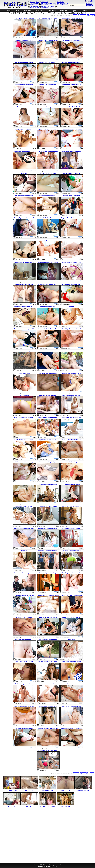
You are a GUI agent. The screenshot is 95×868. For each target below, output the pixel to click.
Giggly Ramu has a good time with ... (24, 151)
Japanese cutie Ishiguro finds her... (72, 617)
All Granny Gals (46, 8)
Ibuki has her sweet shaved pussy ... (72, 18)
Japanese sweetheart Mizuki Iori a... (72, 373)
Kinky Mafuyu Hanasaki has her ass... (24, 706)
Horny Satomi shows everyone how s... (24, 529)
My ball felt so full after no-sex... (24, 617)
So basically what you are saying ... (72, 529)
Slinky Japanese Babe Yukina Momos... (72, 728)
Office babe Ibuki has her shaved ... (48, 218)
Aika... (72, 351)
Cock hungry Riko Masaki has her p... (24, 307)
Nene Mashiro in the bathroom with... (72, 662)
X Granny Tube (35, 2)
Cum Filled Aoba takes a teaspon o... (72, 595)
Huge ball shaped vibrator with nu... (72, 63)
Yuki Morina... (24, 173)
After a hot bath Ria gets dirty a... (48, 462)
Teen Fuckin (61, 2)
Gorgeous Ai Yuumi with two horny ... (48, 40)
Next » (92, 15)
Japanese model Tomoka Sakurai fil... (48, 129)
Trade (56, 866)
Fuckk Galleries (35, 8)
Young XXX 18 (34, 3)
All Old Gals (45, 2)
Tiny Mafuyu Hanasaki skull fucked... (72, 329)
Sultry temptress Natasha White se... (72, 440)
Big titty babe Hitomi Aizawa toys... (72, 40)
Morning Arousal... (72, 684)
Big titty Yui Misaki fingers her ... (24, 728)
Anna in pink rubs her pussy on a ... (72, 262)
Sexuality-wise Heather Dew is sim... (72, 240)
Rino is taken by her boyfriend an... (24, 196)
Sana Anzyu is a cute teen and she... (72, 573)
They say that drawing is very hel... (24, 18)
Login (86, 3)
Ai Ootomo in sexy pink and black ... (48, 284)
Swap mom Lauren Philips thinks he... (48, 551)
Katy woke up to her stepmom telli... (48, 262)
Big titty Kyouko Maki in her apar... (48, 395)
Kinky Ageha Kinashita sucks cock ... (24, 418)
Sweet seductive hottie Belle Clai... (48, 484)
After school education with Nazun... (72, 129)
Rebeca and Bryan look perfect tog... (24, 262)
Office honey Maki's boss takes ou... (24, 240)
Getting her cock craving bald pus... (72, 506)
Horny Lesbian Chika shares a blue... (48, 329)
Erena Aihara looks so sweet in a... (48, 307)
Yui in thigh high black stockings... (48, 573)
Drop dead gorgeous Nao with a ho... (48, 240)
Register (90, 3)
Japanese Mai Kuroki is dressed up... (48, 728)
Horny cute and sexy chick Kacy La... (48, 684)
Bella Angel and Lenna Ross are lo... (24, 63)
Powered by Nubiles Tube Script (46, 866)
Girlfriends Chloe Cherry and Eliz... (72, 196)
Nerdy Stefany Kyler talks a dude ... (72, 151)
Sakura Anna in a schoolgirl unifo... (24, 85)
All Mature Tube (35, 5)
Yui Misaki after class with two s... (48, 63)
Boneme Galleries (62, 5)
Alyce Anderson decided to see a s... (24, 640)
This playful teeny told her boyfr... (48, 373)
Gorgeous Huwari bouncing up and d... (24, 329)
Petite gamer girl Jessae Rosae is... (24, 595)
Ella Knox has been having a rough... (48, 662)
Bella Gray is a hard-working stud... (72, 706)
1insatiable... (72, 307)
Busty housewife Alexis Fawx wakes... (72, 395)
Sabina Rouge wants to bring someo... (48, 751)
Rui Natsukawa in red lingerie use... (72, 284)
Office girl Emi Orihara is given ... (48, 173)
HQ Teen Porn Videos (48, 6)
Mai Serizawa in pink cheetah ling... (24, 462)
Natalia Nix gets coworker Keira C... (48, 617)
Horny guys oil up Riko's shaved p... (72, 107)
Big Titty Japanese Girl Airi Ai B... (48, 440)
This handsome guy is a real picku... (24, 684)
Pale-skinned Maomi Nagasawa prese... (48, 595)
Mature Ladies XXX (63, 3)
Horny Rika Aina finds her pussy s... (72, 462)
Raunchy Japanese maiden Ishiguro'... (24, 218)
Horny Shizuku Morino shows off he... (72, 85)
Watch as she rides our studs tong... (72, 418)
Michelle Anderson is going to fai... (48, 706)
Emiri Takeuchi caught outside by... (48, 640)
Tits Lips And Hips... (24, 395)
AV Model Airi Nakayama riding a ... (48, 196)
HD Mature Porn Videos (48, 3)
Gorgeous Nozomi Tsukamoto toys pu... (72, 218)
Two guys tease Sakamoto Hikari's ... (24, 284)
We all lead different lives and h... (24, 40)
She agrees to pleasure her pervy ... (24, 506)
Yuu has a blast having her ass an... (48, 107)
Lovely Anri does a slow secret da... (24, 107)
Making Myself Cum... (24, 373)
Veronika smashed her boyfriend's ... (24, 573)
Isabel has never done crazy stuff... (24, 351)
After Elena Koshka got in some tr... (72, 551)
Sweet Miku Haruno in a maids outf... (24, 440)
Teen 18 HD (45, 5)
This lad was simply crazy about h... (48, 506)
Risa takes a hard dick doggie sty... (72, 173)
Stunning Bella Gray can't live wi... (48, 85)
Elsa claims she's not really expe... (48, 18)
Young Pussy (34, 6)
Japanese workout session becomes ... (48, 418)
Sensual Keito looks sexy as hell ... (48, 351)
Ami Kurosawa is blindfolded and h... (48, 151)
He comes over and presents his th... (48, 529)
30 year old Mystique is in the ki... (72, 484)
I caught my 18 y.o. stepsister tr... (24, 129)
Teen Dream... (72, 640)
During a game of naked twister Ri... (24, 662)
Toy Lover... (24, 551)
